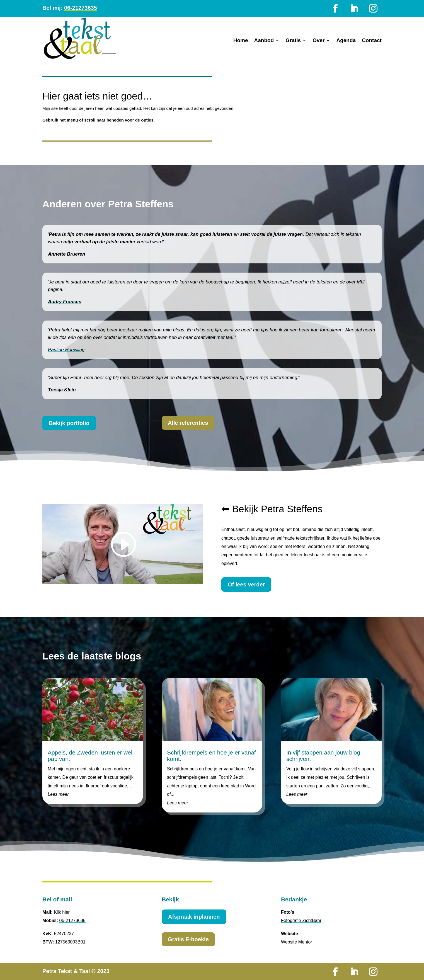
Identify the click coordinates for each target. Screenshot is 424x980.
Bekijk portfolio (69, 423)
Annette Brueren (66, 254)
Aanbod (264, 41)
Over (318, 41)
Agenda (346, 41)
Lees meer (58, 794)
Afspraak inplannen (194, 917)
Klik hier (62, 912)
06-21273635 (81, 8)
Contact (372, 41)
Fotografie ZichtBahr (301, 920)
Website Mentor (297, 942)
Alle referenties (188, 423)
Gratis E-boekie (188, 939)
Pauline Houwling (66, 350)
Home (241, 41)
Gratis (293, 41)
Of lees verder (246, 584)
